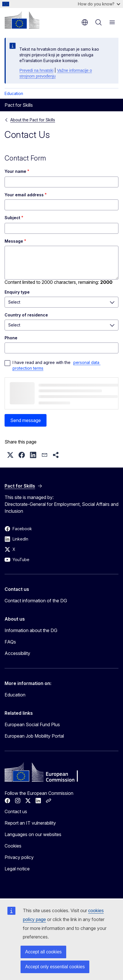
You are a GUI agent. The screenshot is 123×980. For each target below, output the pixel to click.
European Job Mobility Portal (34, 736)
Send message (26, 420)
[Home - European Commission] (22, 20)
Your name (15, 171)
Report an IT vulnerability (30, 823)
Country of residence (26, 315)
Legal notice (17, 869)
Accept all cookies (43, 952)
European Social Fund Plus (32, 724)
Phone (11, 338)
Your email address (24, 195)
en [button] (85, 22)
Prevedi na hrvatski (36, 70)
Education (14, 93)
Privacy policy (19, 857)
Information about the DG (31, 630)
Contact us (16, 811)
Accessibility (17, 653)
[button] (10, 455)
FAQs (10, 642)
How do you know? (99, 4)
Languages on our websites (33, 834)
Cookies (13, 846)
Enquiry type (17, 292)
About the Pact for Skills (33, 120)
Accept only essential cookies (55, 967)
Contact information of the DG (36, 601)
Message (14, 241)
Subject (12, 218)
